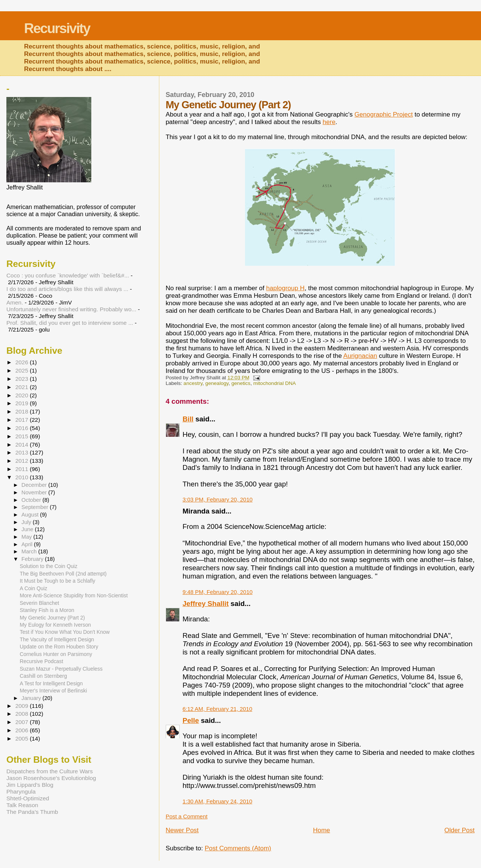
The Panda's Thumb (32, 812)
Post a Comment (187, 816)
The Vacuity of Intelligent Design (57, 639)
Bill (188, 419)
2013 (23, 452)
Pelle (191, 720)
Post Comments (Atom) (238, 848)
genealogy (217, 383)
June (28, 529)
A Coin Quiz (34, 588)
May (27, 537)
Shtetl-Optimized (28, 798)
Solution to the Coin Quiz (49, 566)
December (35, 485)
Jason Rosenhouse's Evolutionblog (51, 778)
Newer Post (182, 830)
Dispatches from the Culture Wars (50, 771)
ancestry (193, 383)
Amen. (15, 302)
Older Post (460, 830)
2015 (23, 436)
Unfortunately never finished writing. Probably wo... (71, 309)
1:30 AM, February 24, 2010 (218, 801)
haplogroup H (285, 288)
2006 (23, 730)
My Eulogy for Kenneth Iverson (56, 625)
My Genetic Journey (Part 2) (52, 618)
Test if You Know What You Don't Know (65, 632)
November (35, 492)
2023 (23, 379)
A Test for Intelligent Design (51, 683)
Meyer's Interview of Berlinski (54, 691)
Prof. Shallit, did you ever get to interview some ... (70, 323)
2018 (23, 411)
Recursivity (57, 28)
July (27, 522)
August (31, 515)
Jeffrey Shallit (206, 604)
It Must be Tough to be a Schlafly (58, 581)
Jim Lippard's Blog (30, 785)
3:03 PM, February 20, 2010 (218, 499)
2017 (23, 420)
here (329, 122)
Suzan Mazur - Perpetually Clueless (61, 669)
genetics (241, 383)
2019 (23, 403)
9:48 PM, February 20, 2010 (218, 592)
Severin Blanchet (40, 603)
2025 (23, 370)
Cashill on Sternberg (44, 676)
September (36, 507)
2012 (23, 461)
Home (321, 830)
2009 (23, 706)
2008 (23, 714)
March (30, 551)
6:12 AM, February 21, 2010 (218, 709)
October (32, 500)
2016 (23, 428)
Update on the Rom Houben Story (59, 647)
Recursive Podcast (42, 661)
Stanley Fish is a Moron (47, 610)
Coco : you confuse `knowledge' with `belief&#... (68, 275)
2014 (23, 445)
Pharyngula (21, 792)
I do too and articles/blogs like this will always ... (67, 289)
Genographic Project (383, 114)
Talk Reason (22, 805)
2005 (23, 738)
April (28, 544)
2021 (23, 387)
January (32, 698)
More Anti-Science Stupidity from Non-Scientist (74, 595)
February (33, 559)
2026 (23, 362)
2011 (23, 469)
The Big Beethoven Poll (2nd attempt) (63, 574)
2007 (23, 722)
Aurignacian (360, 356)
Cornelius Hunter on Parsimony (56, 654)
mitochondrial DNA (275, 383)
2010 (23, 477)
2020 (23, 395)
